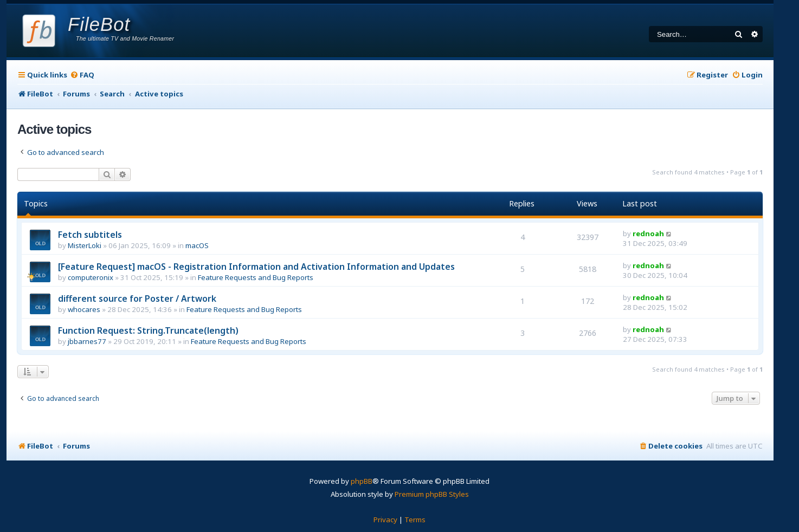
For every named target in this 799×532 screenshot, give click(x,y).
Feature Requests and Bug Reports (256, 277)
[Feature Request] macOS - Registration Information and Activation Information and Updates (256, 267)
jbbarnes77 (87, 341)
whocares (84, 309)
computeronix (91, 277)
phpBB (362, 481)
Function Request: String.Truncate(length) (148, 330)
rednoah (648, 233)
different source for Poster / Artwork (137, 299)
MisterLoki (85, 245)
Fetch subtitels (90, 235)
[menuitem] (82, 75)
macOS (197, 245)
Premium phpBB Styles (432, 494)
